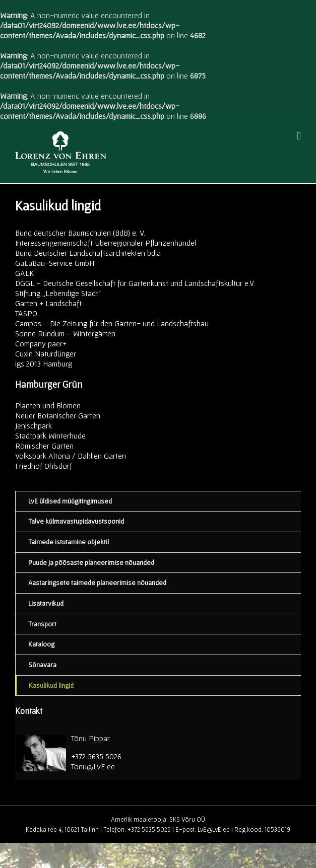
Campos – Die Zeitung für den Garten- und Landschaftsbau (112, 323)
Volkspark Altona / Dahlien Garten (71, 456)
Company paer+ (41, 343)
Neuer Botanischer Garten (58, 415)
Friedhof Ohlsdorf (44, 466)
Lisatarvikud (46, 603)
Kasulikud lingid (51, 685)
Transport (42, 624)
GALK (24, 273)
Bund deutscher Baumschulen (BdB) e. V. (80, 233)
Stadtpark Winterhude (50, 436)
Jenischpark (34, 425)
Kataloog (41, 644)
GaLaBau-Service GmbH (55, 263)
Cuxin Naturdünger (46, 353)
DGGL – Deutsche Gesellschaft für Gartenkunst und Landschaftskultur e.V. (135, 283)
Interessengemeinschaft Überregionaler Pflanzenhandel (106, 243)
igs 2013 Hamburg (44, 364)
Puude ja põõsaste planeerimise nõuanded (91, 562)
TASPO (26, 313)
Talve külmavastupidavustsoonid (76, 521)
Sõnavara (42, 665)
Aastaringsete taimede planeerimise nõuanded (97, 583)
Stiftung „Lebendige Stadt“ (58, 293)
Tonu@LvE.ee (93, 766)
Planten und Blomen (48, 405)
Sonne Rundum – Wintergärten (65, 333)
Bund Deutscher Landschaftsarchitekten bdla (88, 253)
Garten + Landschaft (48, 303)
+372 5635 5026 (96, 756)
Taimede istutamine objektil (69, 542)
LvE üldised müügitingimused (70, 501)
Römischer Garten (44, 446)
